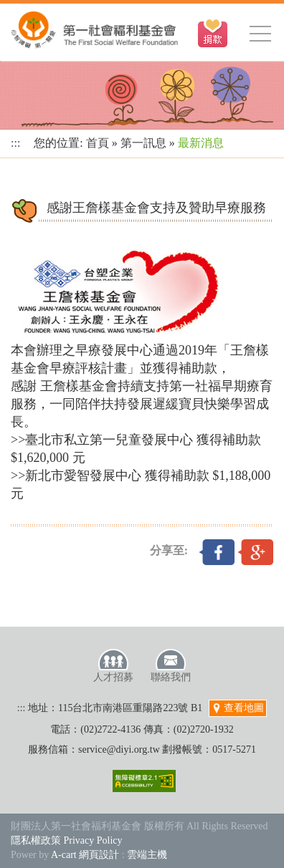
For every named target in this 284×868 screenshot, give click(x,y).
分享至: (169, 550)
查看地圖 (238, 708)
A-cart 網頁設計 (85, 855)
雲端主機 (147, 855)
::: (15, 143)
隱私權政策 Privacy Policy (67, 840)
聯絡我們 (171, 665)
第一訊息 (143, 143)
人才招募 (113, 665)
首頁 (98, 143)
